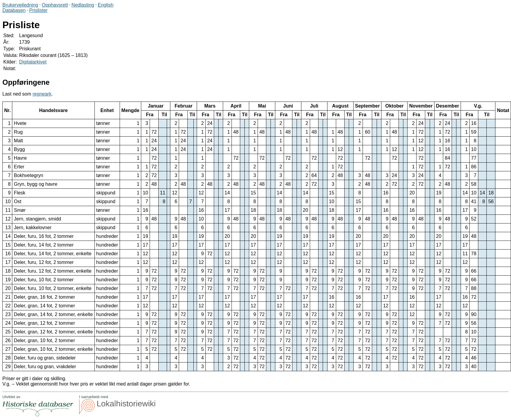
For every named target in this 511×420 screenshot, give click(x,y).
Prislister (38, 10)
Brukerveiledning (20, 5)
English (106, 5)
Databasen (14, 10)
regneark (42, 94)
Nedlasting (83, 5)
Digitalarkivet (33, 62)
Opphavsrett (55, 5)
